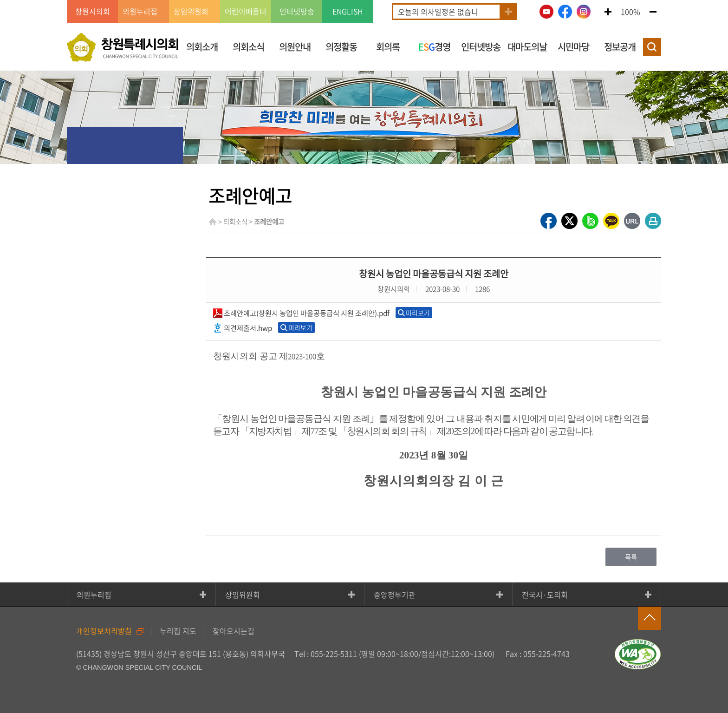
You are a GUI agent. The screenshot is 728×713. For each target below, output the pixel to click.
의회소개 (202, 47)
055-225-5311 (334, 654)
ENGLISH (348, 12)
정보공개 (620, 47)
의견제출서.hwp (248, 328)
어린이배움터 (246, 12)
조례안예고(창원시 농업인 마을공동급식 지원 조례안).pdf (307, 313)
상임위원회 (243, 595)
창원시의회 (93, 12)
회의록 (388, 47)
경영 (434, 47)
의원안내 (295, 47)
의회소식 (248, 47)
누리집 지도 (178, 631)
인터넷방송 (297, 12)
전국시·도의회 (545, 595)
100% (630, 12)
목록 (631, 557)
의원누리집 (94, 595)
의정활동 (341, 47)
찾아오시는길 (234, 631)
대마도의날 (527, 47)
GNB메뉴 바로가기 (364, 1)
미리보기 (418, 313)
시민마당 (573, 47)
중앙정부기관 (395, 595)
